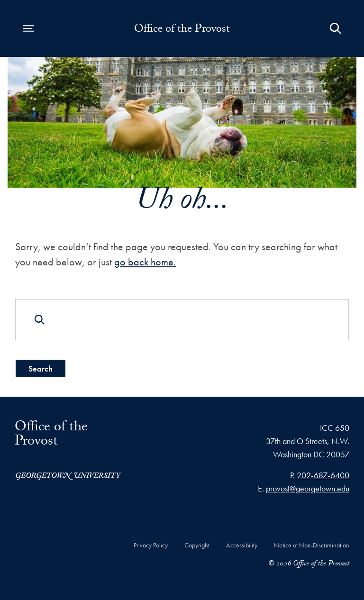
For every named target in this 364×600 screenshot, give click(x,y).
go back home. (145, 262)
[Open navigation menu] (28, 28)
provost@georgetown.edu (308, 488)
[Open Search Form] (336, 28)
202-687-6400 (323, 475)
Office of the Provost (182, 30)
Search (41, 368)
